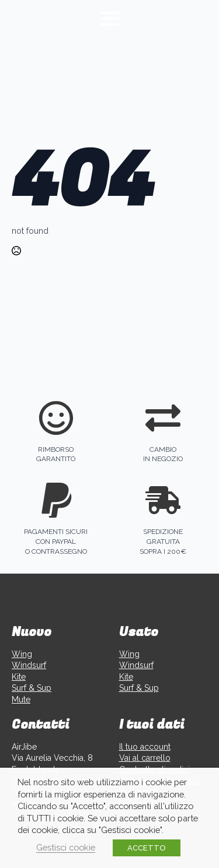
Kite (19, 677)
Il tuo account (145, 747)
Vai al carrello (145, 758)
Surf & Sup (32, 688)
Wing (22, 654)
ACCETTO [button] (147, 848)
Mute (21, 700)
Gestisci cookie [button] (66, 847)
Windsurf (29, 665)
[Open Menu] (110, 19)
